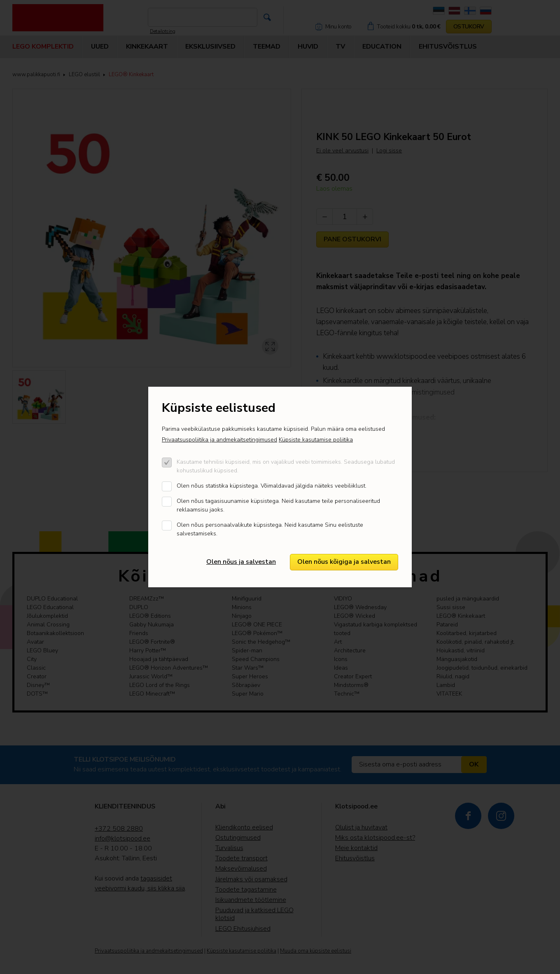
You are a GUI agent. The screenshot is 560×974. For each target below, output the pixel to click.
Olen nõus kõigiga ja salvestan (344, 562)
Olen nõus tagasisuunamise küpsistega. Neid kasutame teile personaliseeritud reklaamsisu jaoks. (278, 505)
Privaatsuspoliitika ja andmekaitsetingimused (219, 440)
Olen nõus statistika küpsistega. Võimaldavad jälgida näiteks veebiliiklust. (272, 486)
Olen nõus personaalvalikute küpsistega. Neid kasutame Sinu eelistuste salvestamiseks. (270, 529)
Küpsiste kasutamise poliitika (316, 440)
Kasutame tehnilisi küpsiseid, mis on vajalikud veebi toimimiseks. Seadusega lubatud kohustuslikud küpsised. (286, 466)
